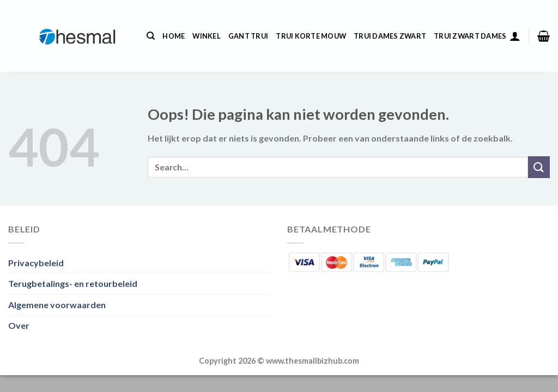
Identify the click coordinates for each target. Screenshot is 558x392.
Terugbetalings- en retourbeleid (73, 283)
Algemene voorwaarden (57, 305)
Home (174, 36)
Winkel (207, 36)
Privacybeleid (36, 263)
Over (19, 325)
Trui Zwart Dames (470, 36)
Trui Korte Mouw (311, 36)
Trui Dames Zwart (390, 36)
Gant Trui (248, 36)
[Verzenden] (539, 167)
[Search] (151, 36)
